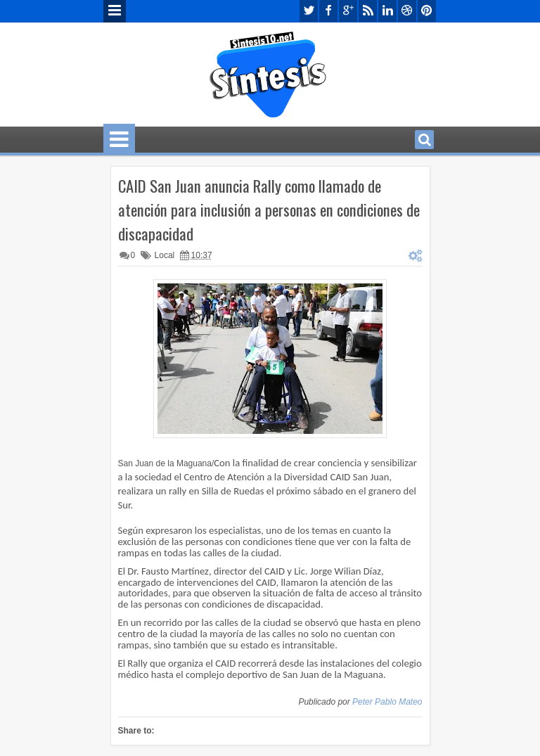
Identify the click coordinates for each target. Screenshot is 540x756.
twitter (309, 11)
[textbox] (270, 607)
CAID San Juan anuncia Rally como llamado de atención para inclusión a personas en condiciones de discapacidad (269, 210)
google (348, 11)
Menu (115, 11)
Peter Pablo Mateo (387, 702)
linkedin (387, 11)
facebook (328, 11)
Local (165, 255)
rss (368, 11)
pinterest (427, 11)
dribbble (407, 11)
